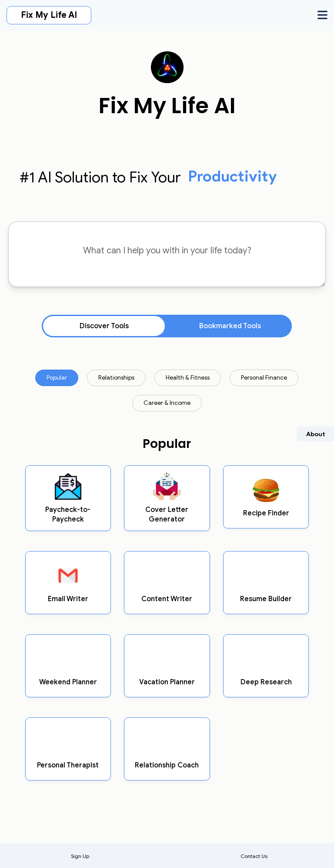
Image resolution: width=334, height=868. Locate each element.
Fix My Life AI (49, 15)
